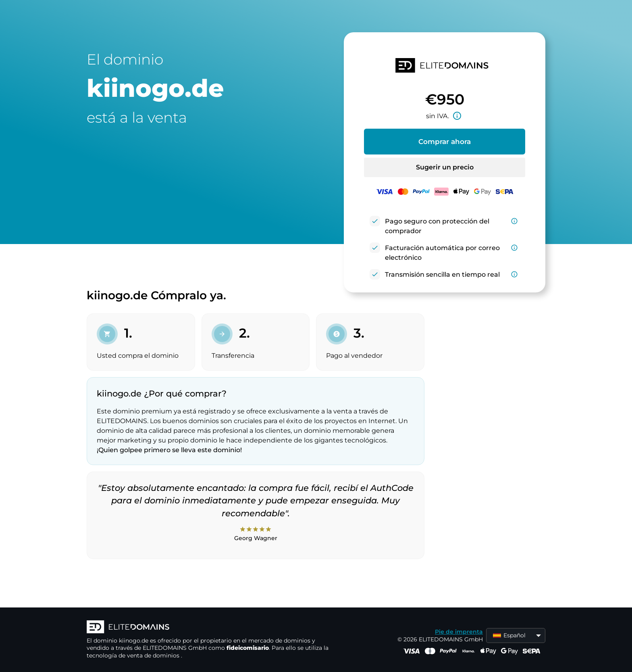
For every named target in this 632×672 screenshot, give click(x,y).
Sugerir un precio (445, 167)
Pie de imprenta (459, 632)
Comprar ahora (445, 142)
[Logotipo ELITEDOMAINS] (208, 628)
